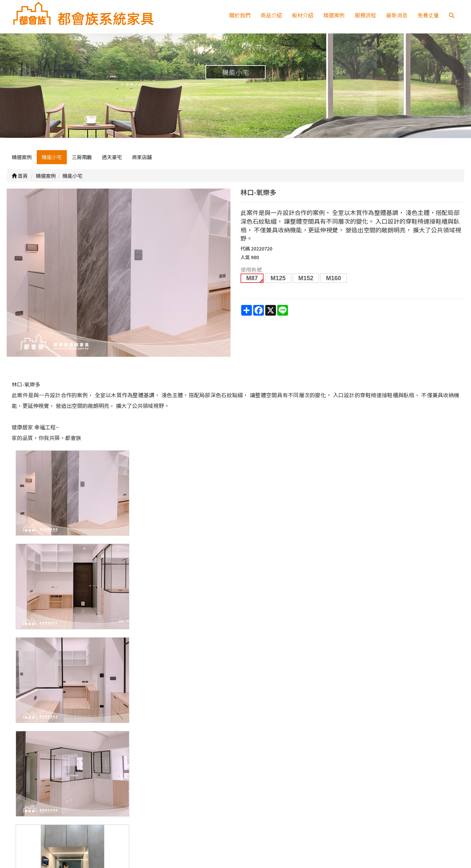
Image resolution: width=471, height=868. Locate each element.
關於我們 (240, 15)
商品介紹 (271, 15)
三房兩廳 (82, 159)
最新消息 (397, 15)
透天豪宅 (112, 159)
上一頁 (235, 720)
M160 (334, 281)
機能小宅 (52, 159)
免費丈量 (428, 15)
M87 (252, 281)
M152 (306, 281)
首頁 (20, 178)
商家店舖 (142, 159)
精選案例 (334, 15)
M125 (278, 281)
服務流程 (365, 15)
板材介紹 (303, 15)
